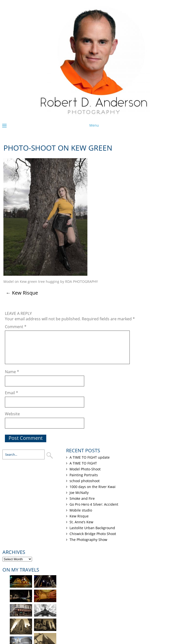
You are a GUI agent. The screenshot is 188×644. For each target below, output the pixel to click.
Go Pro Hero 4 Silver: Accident (94, 504)
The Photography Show (88, 540)
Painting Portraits (84, 475)
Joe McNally (79, 493)
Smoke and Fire (82, 498)
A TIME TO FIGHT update (90, 457)
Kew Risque (22, 293)
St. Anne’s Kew (81, 522)
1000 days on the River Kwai (93, 487)
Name (12, 372)
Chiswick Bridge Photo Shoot (93, 534)
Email (12, 393)
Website (12, 414)
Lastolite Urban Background (92, 528)
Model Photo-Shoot (85, 469)
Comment (16, 327)
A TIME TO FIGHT (83, 463)
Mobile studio (81, 510)
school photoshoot (85, 481)
